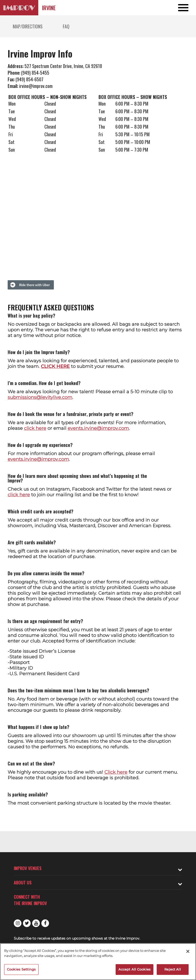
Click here (116, 772)
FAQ (66, 26)
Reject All (173, 969)
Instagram (18, 923)
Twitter (27, 923)
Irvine (49, 8)
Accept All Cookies (134, 969)
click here (35, 428)
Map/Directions (28, 26)
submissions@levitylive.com (40, 397)
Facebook (45, 923)
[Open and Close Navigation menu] (176, 8)
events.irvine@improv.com (98, 428)
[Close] (188, 951)
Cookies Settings (21, 969)
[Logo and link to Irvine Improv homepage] (19, 8)
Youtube (36, 923)
